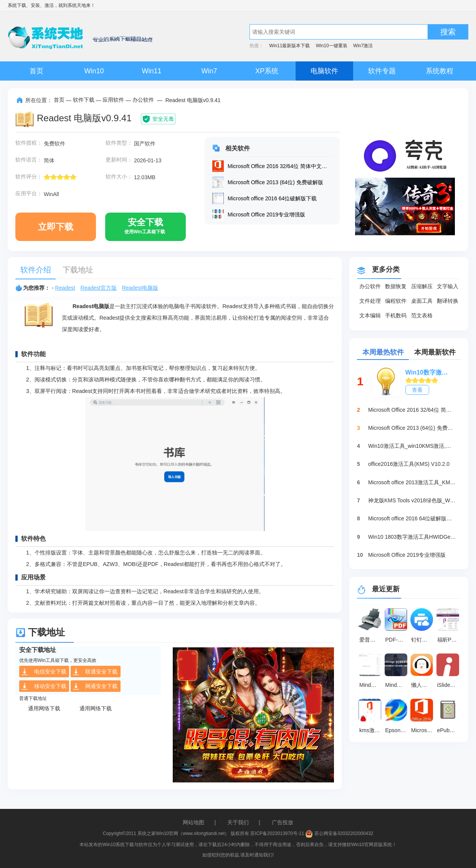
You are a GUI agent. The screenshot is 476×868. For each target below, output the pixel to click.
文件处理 (370, 301)
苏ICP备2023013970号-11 (277, 833)
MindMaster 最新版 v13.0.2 (371, 685)
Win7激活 (363, 46)
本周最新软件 (435, 352)
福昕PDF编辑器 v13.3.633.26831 (449, 640)
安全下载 (145, 229)
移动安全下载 (44, 686)
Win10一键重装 (332, 46)
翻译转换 (448, 301)
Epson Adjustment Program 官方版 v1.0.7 (397, 730)
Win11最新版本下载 (289, 46)
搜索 (448, 32)
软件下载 (84, 100)
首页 (36, 71)
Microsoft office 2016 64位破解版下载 (412, 518)
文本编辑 (370, 315)
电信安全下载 (44, 672)
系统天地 (77, 5)
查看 (417, 390)
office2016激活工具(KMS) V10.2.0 (409, 464)
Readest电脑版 (140, 288)
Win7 (209, 71)
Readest (65, 288)
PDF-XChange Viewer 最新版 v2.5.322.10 (397, 640)
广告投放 (283, 822)
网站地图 (193, 822)
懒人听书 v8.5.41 (423, 685)
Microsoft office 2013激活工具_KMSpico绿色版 (412, 482)
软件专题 (382, 71)
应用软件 (113, 100)
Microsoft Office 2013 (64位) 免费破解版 (412, 428)
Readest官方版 (99, 288)
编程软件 (396, 301)
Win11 (151, 71)
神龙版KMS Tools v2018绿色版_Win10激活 (412, 500)
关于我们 (238, 822)
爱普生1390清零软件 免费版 (371, 640)
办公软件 (143, 100)
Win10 (94, 71)
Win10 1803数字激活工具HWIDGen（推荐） (412, 537)
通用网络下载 (44, 708)
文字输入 (448, 286)
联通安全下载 (95, 672)
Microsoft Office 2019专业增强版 (407, 555)
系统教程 (440, 71)
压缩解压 (422, 286)
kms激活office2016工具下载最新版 (371, 730)
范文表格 (422, 315)
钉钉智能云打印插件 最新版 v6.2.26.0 (423, 640)
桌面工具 (422, 301)
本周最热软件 (383, 352)
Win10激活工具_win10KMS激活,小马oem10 (412, 446)
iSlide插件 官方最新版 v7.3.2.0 (449, 685)
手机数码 (396, 315)
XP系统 (267, 71)
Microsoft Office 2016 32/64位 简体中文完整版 (412, 410)
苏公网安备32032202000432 (339, 833)
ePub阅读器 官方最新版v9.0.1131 (449, 730)
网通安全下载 (95, 686)
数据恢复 (396, 286)
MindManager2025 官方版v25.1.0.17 (397, 685)
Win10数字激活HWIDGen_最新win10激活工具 (429, 372)
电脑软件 (324, 71)
